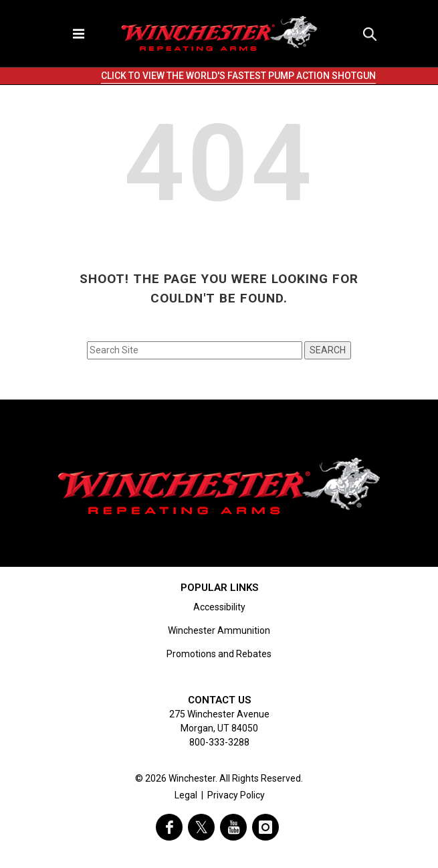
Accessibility (219, 607)
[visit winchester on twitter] (201, 827)
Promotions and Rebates (219, 654)
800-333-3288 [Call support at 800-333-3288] (219, 742)
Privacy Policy (236, 795)
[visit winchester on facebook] (169, 827)
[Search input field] (195, 350)
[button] (370, 33)
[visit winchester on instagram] (265, 827)
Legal (186, 795)
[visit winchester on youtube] (233, 827)
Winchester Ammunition (219, 630)
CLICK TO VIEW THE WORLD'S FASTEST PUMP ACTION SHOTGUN (238, 76)
